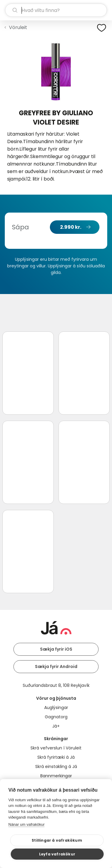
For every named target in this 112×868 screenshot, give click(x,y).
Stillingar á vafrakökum (57, 840)
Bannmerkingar (56, 776)
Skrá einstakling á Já (56, 766)
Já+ (56, 726)
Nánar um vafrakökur (26, 824)
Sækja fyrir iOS (56, 649)
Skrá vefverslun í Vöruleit (56, 748)
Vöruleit (18, 27)
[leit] (56, 10)
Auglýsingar (56, 708)
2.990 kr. (71, 227)
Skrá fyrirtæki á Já (56, 757)
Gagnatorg (56, 717)
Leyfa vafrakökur (57, 854)
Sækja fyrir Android (56, 666)
